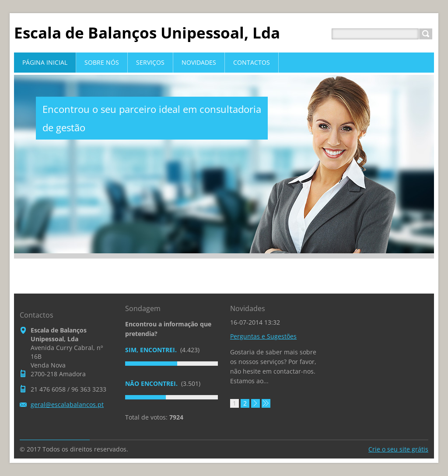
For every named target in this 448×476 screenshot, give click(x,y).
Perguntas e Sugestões (263, 336)
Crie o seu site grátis (398, 449)
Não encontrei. (152, 383)
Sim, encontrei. (152, 350)
